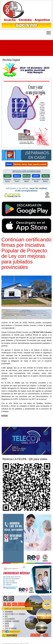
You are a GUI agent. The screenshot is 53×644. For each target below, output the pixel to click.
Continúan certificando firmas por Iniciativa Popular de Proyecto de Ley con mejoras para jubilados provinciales (26, 253)
